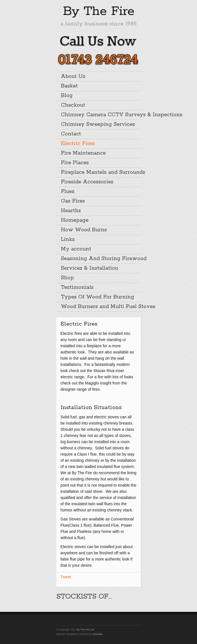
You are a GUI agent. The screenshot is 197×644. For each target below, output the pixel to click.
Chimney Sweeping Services (98, 124)
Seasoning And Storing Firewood (101, 259)
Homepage (75, 220)
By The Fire (99, 11)
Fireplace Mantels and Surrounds (101, 172)
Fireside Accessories (87, 182)
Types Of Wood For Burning (98, 297)
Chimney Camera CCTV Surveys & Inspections (101, 115)
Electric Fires (78, 144)
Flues (68, 192)
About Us (73, 76)
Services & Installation (90, 268)
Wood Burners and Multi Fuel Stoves (101, 307)
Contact (71, 134)
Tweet (66, 577)
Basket (69, 86)
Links (68, 239)
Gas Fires (73, 201)
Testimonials (77, 287)
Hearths (71, 211)
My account (76, 249)
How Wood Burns (84, 230)
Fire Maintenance (83, 153)
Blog (67, 96)
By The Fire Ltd (85, 630)
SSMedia (97, 634)
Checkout (73, 105)
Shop (67, 278)
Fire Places (75, 163)
